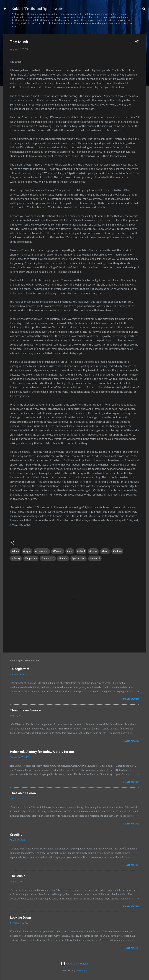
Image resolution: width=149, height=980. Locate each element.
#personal (95, 558)
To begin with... (21, 669)
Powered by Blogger (74, 964)
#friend (81, 551)
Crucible (16, 835)
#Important (31, 558)
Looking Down (20, 917)
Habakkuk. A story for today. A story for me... (43, 752)
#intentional (48, 558)
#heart (105, 551)
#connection (42, 551)
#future (93, 551)
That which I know (23, 793)
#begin (27, 551)
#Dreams (58, 551)
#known (63, 558)
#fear (70, 551)
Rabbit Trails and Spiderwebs (37, 8)
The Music (18, 876)
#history (16, 558)
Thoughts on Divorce (25, 710)
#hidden (117, 551)
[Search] (144, 10)
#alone (15, 551)
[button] (137, 42)
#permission (79, 558)
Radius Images (81, 971)
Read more (131, 699)
